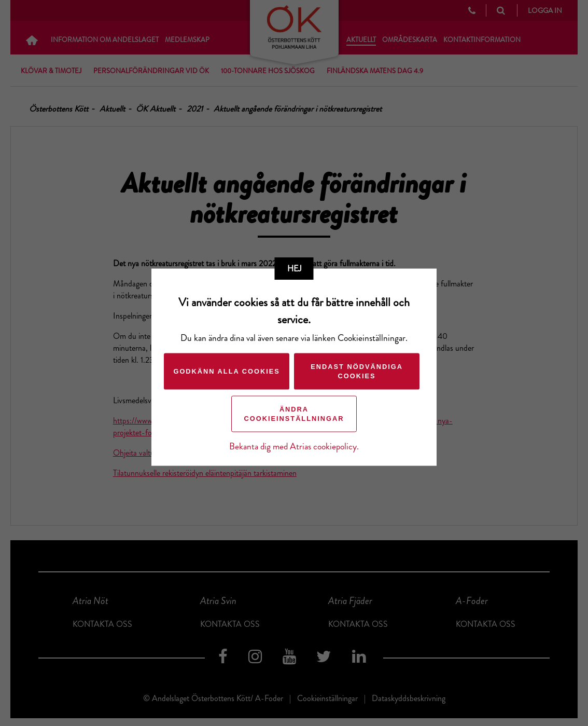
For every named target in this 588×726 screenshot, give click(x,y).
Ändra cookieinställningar (294, 413)
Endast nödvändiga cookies (356, 371)
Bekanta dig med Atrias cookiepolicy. (294, 446)
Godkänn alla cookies (226, 371)
